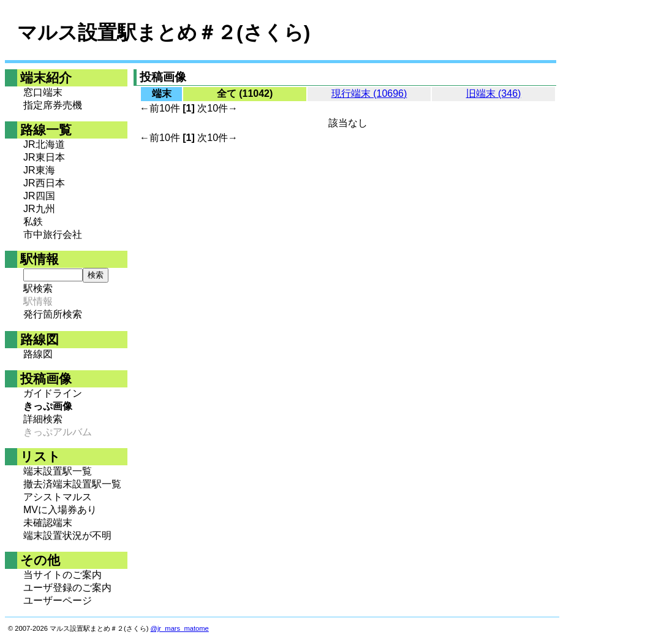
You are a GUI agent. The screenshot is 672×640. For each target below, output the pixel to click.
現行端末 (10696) (369, 93)
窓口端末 (43, 92)
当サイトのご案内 (62, 575)
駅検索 (38, 288)
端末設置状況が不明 (67, 535)
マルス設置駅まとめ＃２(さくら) (164, 32)
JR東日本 (44, 157)
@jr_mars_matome (180, 628)
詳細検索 (43, 419)
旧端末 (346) (494, 93)
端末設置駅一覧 (58, 471)
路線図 (38, 354)
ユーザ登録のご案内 (67, 588)
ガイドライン (53, 393)
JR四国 (39, 196)
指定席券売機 (53, 105)
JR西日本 (44, 183)
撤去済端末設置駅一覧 (72, 484)
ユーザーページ (58, 600)
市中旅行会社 (53, 234)
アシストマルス (58, 497)
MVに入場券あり (60, 510)
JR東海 (39, 170)
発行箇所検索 (53, 314)
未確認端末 (48, 523)
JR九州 (39, 209)
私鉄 (33, 222)
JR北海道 (44, 144)
